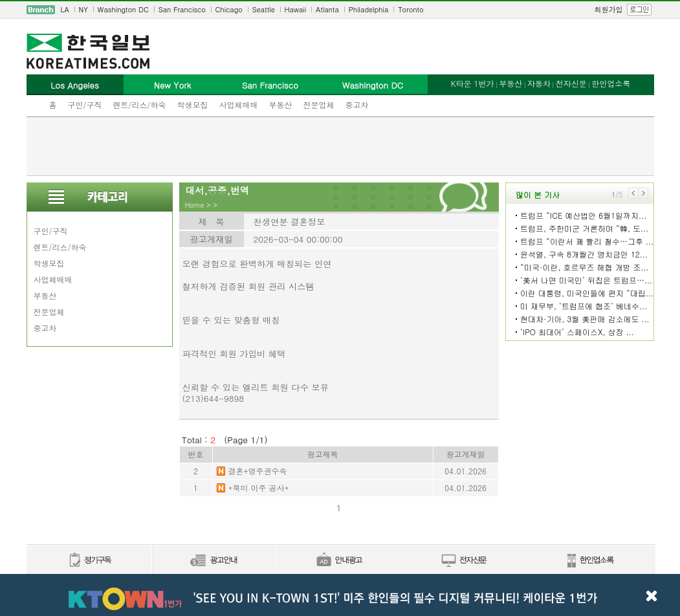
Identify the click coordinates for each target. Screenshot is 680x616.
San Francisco (182, 9)
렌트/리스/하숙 (140, 104)
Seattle (264, 9)
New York (172, 85)
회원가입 (609, 9)
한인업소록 (611, 83)
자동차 (539, 83)
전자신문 (571, 83)
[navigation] (340, 10)
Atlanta (327, 9)
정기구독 (89, 561)
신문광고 (214, 561)
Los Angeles (74, 85)
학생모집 (193, 104)
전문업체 (319, 104)
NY (83, 9)
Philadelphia (369, 9)
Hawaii (296, 9)
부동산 (281, 104)
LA (65, 9)
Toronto (411, 9)
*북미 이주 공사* (259, 488)
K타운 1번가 (473, 83)
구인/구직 (85, 104)
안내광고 (340, 561)
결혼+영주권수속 (258, 471)
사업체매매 (239, 104)
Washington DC (123, 9)
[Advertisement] (340, 146)
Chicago (229, 9)
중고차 (357, 104)
